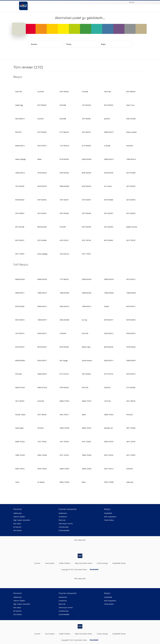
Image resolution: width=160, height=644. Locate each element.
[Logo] (23, 4)
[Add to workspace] (33, 84)
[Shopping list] (42, 8)
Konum (45, 44)
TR (130, 2)
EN (133, 2)
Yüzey (80, 44)
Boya (115, 44)
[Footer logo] (80, 556)
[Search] (37, 8)
